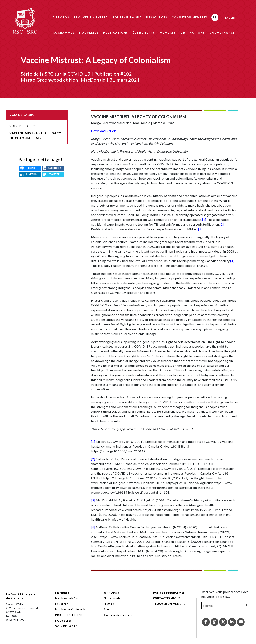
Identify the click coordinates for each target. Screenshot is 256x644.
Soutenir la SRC (127, 17)
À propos (61, 17)
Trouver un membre (169, 604)
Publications (116, 33)
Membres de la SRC (67, 598)
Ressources (157, 17)
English (231, 18)
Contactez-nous (167, 598)
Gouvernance (222, 33)
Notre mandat (113, 598)
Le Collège (62, 604)
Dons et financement (170, 593)
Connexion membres (190, 17)
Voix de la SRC (23, 126)
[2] (222, 224)
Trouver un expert (91, 17)
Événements (144, 33)
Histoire (109, 604)
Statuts (109, 609)
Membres (168, 33)
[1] (204, 220)
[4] (232, 261)
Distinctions (193, 33)
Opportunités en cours (119, 615)
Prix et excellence (70, 615)
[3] (200, 229)
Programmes (63, 33)
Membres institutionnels (70, 609)
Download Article (104, 131)
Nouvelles (89, 33)
